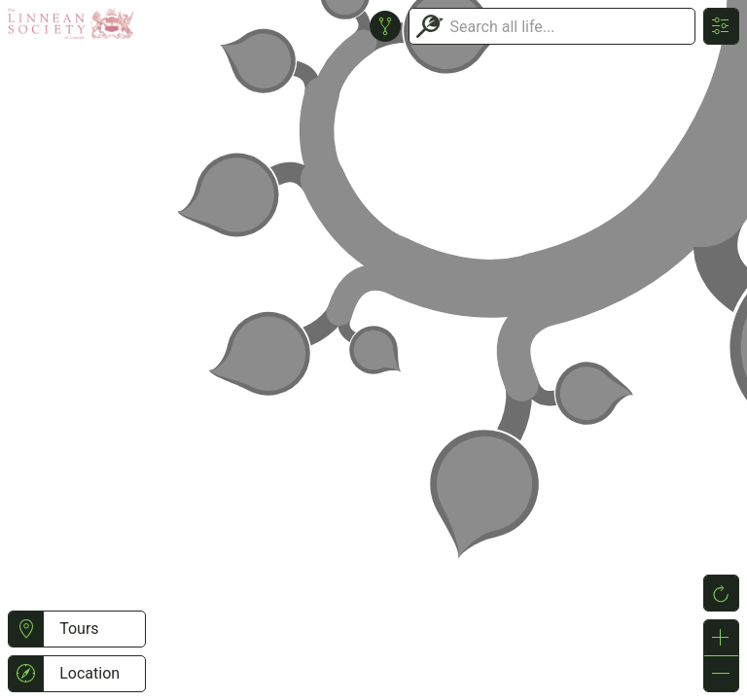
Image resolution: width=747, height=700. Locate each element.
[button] (26, 629)
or (373, 350)
